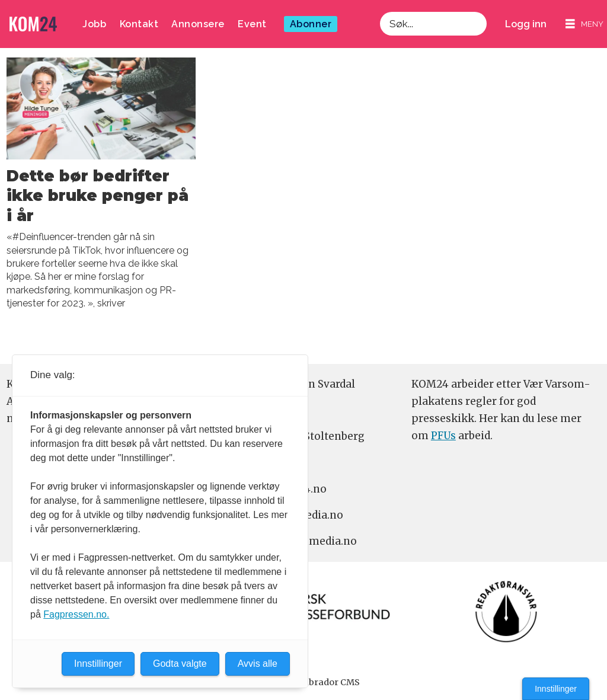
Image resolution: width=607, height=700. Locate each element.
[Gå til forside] (33, 24)
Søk (380, 24)
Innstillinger (556, 689)
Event (252, 24)
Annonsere (198, 24)
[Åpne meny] (584, 24)
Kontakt (139, 24)
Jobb (94, 24)
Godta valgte (180, 664)
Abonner (311, 24)
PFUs (443, 436)
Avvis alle (258, 664)
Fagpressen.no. (76, 614)
